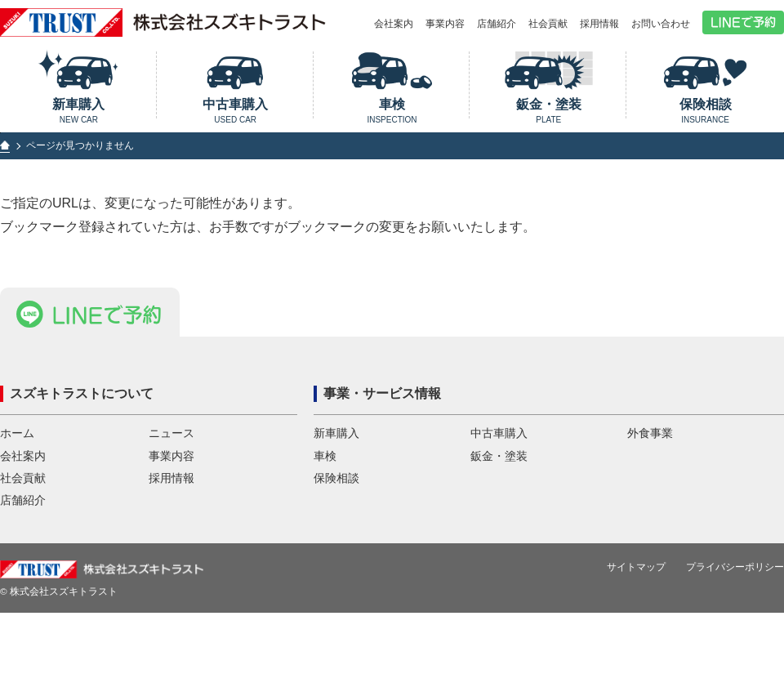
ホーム (17, 446)
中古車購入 (236, 111)
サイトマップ (636, 579)
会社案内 (394, 24)
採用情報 (599, 24)
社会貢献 (548, 24)
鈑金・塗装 (548, 111)
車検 (392, 111)
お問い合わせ (661, 24)
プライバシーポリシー (735, 579)
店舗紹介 (497, 24)
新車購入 (79, 111)
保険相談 (705, 111)
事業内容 (445, 24)
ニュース (171, 446)
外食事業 (650, 446)
